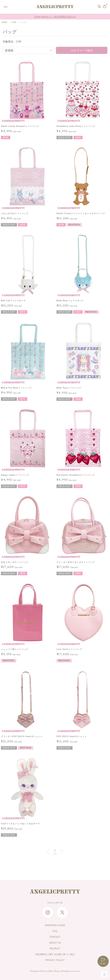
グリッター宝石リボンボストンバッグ (76, 562)
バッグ (23, 22)
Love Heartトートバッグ (69, 649)
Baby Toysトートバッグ (69, 388)
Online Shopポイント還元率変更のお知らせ (55, 17)
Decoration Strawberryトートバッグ (76, 475)
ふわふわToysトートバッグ (15, 213)
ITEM (14, 22)
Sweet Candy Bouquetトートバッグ (20, 126)
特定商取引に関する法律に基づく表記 (55, 954)
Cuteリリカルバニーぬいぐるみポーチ (20, 824)
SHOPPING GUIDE (55, 925)
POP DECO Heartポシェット (72, 736)
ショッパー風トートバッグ (14, 649)
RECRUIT (55, 949)
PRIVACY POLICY (55, 960)
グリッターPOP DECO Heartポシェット (22, 736)
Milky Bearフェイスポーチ (70, 300)
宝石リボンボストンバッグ (14, 562)
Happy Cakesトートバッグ (15, 475)
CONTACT (55, 937)
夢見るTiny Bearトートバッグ (16, 388)
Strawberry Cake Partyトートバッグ (76, 126)
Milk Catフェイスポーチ (13, 300)
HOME (4, 22)
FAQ (55, 931)
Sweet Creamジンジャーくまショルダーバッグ (81, 213)
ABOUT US (55, 943)
